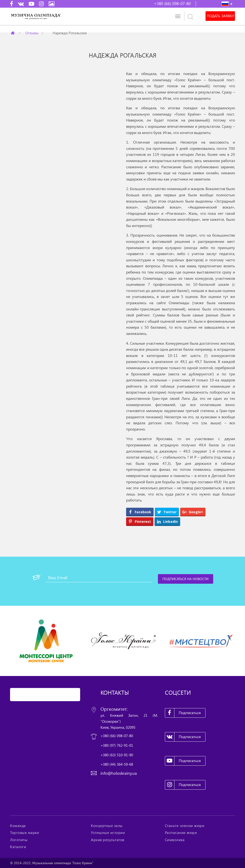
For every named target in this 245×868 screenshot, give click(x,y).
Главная (13, 33)
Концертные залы (107, 826)
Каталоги (18, 847)
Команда (18, 826)
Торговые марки (25, 833)
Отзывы (32, 33)
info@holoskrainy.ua (119, 773)
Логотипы (19, 840)
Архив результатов (108, 840)
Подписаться (183, 713)
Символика (175, 840)
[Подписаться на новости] (186, 579)
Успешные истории (108, 833)
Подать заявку (220, 16)
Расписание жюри (181, 833)
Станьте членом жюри (185, 826)
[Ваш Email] (99, 577)
